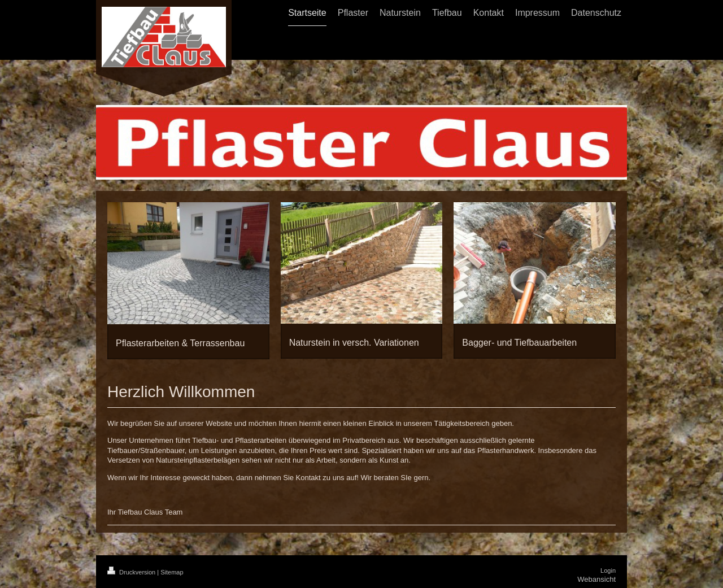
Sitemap (172, 572)
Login (608, 570)
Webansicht (596, 579)
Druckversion (132, 572)
